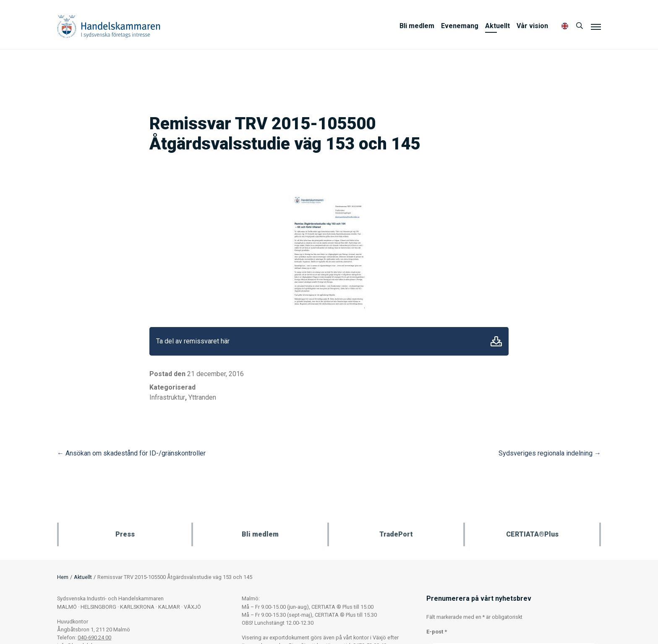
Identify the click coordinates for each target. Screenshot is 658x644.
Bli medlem (417, 26)
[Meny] (596, 26)
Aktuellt (497, 26)
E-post (437, 632)
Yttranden (202, 397)
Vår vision (532, 26)
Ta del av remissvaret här (193, 341)
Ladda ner (496, 341)
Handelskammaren (109, 26)
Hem (63, 577)
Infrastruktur (167, 397)
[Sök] (580, 26)
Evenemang (460, 26)
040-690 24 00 (94, 637)
